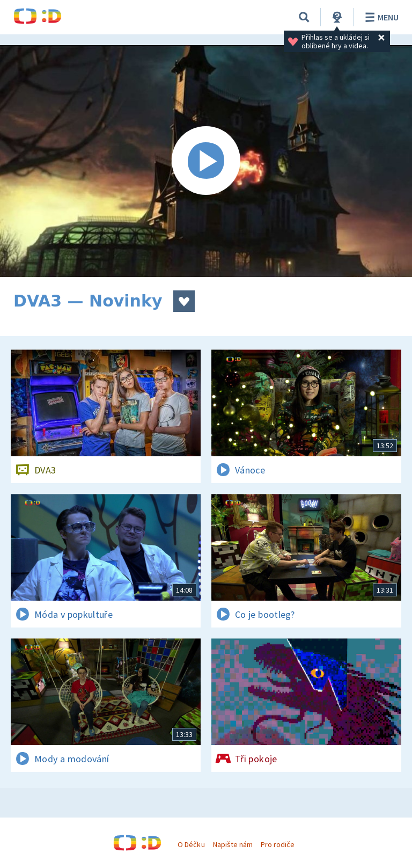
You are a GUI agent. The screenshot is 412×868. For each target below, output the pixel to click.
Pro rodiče (278, 844)
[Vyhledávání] (304, 17)
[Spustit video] (206, 161)
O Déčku (191, 844)
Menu (380, 17)
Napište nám (233, 844)
